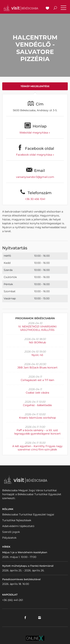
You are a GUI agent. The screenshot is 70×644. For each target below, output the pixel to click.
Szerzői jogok (11, 532)
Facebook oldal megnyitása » (35, 155)
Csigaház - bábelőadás (37, 405)
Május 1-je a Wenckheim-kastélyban (25, 552)
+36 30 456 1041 (35, 199)
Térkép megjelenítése (35, 86)
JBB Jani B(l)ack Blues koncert (37, 367)
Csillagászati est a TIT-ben (37, 380)
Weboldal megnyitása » (35, 133)
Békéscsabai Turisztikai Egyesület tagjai (28, 514)
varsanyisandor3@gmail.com (35, 177)
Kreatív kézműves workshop (37, 418)
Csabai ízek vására (37, 393)
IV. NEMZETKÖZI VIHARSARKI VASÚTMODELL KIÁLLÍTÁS (37, 328)
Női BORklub (37, 342)
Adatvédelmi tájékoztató (18, 526)
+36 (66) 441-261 (13, 600)
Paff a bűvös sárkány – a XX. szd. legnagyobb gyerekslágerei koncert (37, 432)
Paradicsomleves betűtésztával (21, 579)
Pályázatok (9, 538)
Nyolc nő (37, 355)
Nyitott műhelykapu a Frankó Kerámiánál (28, 566)
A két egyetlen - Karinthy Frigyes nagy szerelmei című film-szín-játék (37, 448)
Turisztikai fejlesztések (17, 520)
